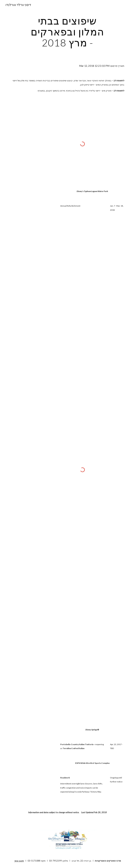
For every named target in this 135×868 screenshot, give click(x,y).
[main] (67, 32)
